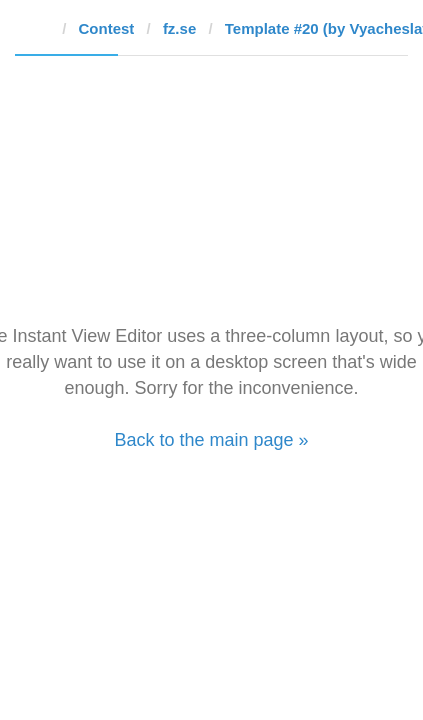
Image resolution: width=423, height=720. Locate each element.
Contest (107, 28)
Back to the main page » (211, 440)
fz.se (179, 28)
